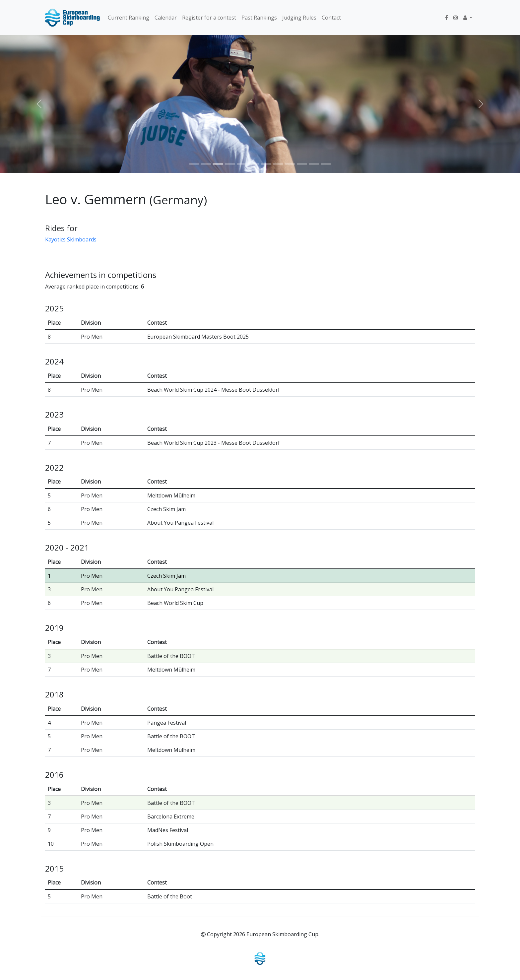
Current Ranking (129, 18)
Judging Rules (299, 18)
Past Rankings (259, 18)
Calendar (166, 18)
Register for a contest (209, 18)
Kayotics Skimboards (71, 239)
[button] (468, 18)
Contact (331, 18)
